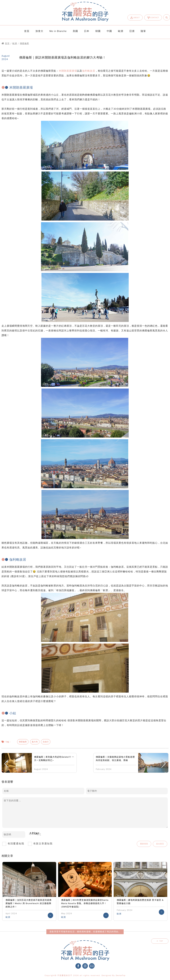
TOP (161, 941)
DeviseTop (120, 975)
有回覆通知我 (15, 844)
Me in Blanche (58, 31)
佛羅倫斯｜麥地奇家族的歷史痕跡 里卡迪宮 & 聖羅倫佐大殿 (140, 902)
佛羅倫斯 (24, 43)
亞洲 (132, 31)
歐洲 (121, 31)
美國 (75, 31)
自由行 (46, 742)
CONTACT (153, 18)
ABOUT (135, 18)
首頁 (27, 31)
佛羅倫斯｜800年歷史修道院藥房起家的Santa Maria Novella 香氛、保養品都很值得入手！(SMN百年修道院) (85, 903)
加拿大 (39, 31)
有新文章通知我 (42, 844)
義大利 (35, 742)
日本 (87, 31)
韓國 (98, 31)
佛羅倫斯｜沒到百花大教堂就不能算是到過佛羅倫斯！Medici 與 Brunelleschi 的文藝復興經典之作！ (28, 903)
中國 (109, 31)
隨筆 (143, 31)
